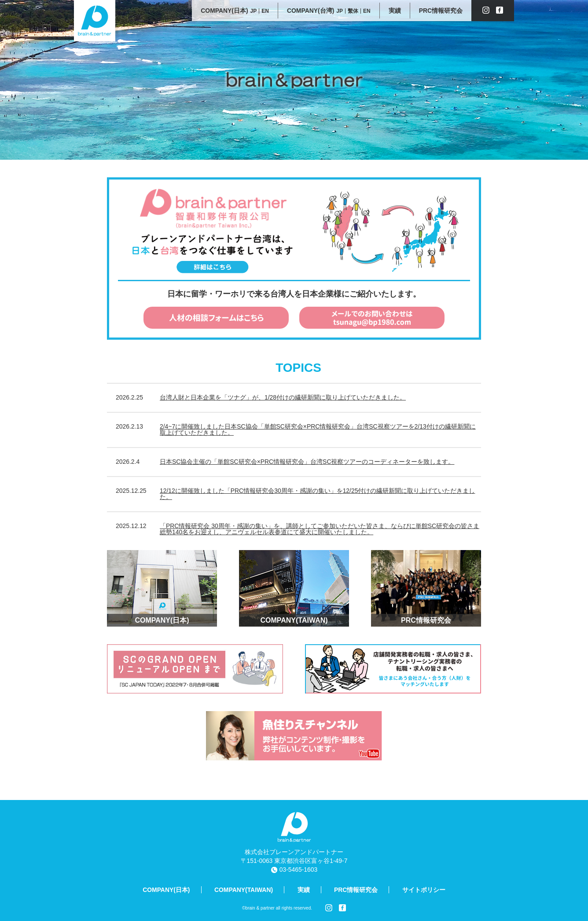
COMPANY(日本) (166, 890)
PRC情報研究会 (356, 890)
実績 (304, 890)
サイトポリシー (424, 890)
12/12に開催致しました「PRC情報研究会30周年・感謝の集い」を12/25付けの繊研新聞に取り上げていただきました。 (317, 494)
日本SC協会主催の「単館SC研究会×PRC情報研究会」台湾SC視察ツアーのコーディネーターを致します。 (307, 462)
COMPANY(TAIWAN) (244, 890)
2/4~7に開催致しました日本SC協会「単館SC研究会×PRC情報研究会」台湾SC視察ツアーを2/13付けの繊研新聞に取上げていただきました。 (318, 429)
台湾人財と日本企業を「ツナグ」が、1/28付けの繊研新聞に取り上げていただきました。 (283, 397)
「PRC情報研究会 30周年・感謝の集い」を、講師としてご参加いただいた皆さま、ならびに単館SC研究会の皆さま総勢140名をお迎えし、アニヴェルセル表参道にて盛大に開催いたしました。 (320, 529)
